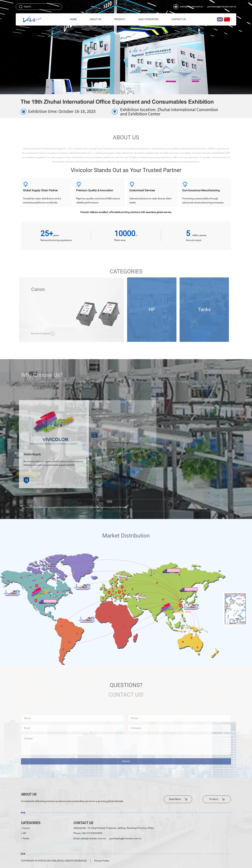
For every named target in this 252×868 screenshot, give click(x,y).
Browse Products (86, 334)
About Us (95, 19)
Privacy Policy (102, 861)
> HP (24, 833)
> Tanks (25, 839)
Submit (126, 764)
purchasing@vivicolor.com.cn (222, 7)
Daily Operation (148, 19)
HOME (73, 19)
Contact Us (179, 19)
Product (120, 19)
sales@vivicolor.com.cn (191, 7)
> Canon (25, 828)
